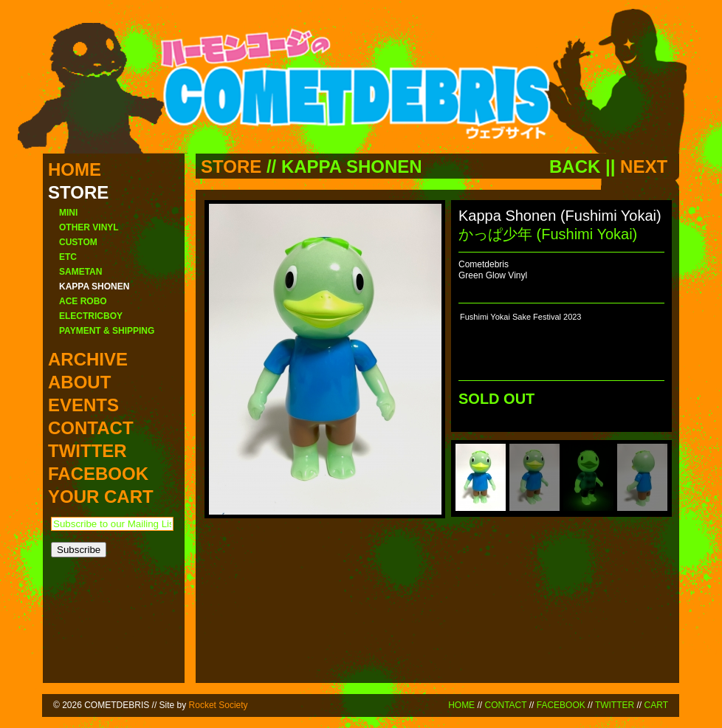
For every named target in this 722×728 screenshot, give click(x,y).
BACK (575, 166)
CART (656, 705)
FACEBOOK (561, 705)
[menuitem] (481, 477)
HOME (461, 705)
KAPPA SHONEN (352, 166)
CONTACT (505, 705)
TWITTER (615, 705)
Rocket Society (219, 705)
